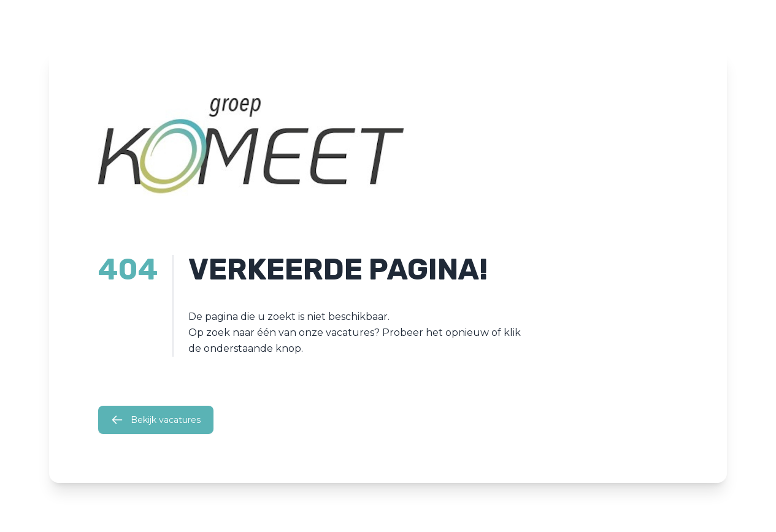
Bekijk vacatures (156, 420)
